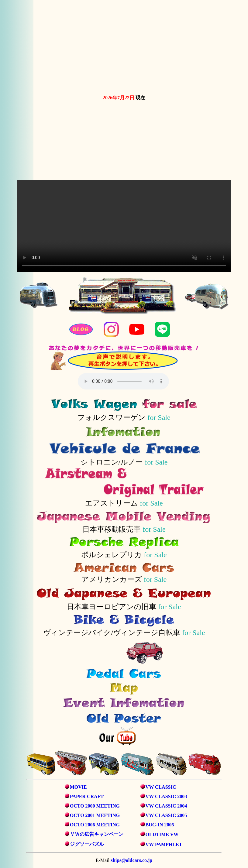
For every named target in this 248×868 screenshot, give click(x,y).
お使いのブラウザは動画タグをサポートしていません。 (124, 46)
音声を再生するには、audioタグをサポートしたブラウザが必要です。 (123, 381)
